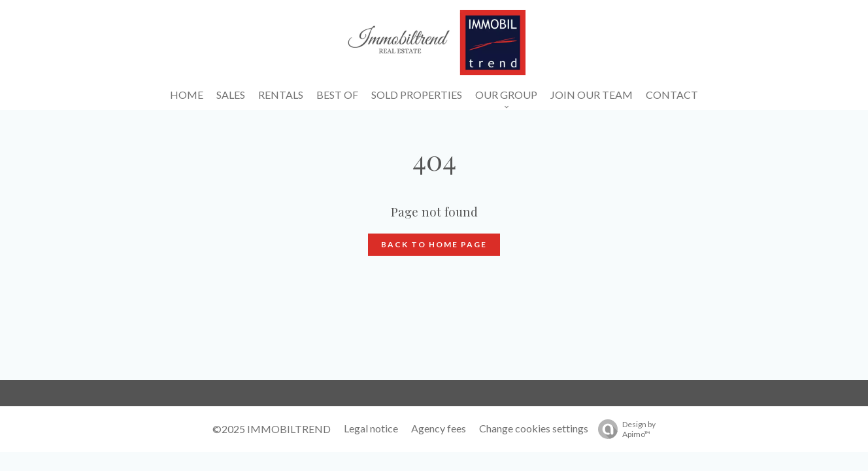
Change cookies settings (534, 428)
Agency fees (439, 428)
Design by (624, 429)
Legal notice (371, 428)
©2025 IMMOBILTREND (272, 429)
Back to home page (434, 244)
